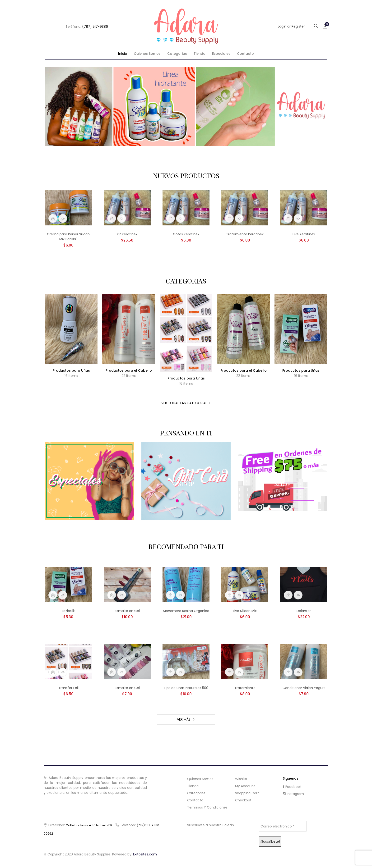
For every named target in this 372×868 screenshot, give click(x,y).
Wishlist (241, 779)
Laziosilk (68, 611)
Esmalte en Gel (127, 611)
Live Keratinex (304, 234)
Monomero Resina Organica (186, 611)
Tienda (200, 54)
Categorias (177, 54)
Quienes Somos (147, 54)
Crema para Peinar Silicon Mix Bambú (68, 237)
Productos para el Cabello (129, 370)
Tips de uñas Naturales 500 (186, 688)
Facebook (292, 787)
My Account (245, 786)
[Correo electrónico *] (283, 826)
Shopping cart (247, 793)
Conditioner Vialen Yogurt (304, 688)
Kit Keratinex (127, 234)
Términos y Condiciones (207, 807)
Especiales (221, 54)
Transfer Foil (68, 688)
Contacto (245, 54)
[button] (325, 26)
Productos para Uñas (71, 370)
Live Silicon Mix (245, 611)
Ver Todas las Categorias (184, 403)
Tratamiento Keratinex (245, 234)
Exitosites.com (145, 854)
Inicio (123, 54)
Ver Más (184, 719)
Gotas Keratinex (186, 234)
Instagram (293, 794)
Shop (89, 484)
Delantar (304, 611)
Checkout (243, 800)
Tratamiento (245, 688)
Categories (196, 793)
